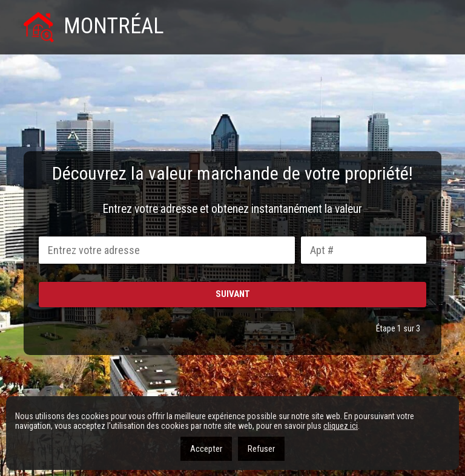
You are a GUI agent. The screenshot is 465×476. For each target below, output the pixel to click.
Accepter (206, 449)
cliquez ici (341, 426)
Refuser (261, 449)
